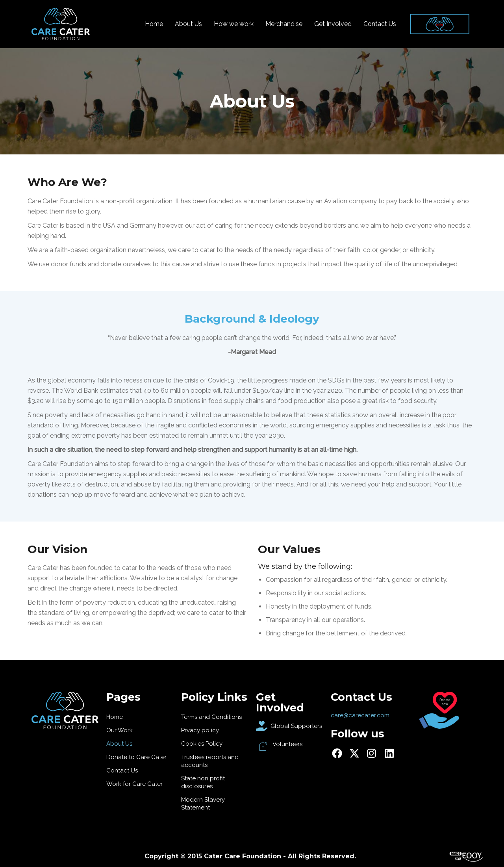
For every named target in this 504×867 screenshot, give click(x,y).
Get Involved (333, 24)
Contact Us (380, 24)
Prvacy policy (200, 730)
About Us (188, 24)
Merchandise (284, 24)
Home (154, 24)
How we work (234, 24)
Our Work (120, 730)
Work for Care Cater (134, 784)
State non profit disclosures (203, 782)
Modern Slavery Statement (203, 804)
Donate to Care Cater (136, 757)
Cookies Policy (202, 744)
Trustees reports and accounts (210, 761)
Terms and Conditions (211, 717)
